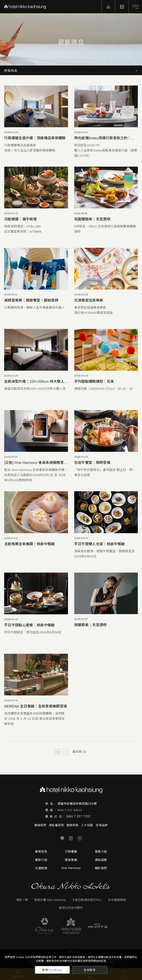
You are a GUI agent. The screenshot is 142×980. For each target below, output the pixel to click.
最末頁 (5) (79, 752)
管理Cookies (52, 970)
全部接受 (90, 970)
